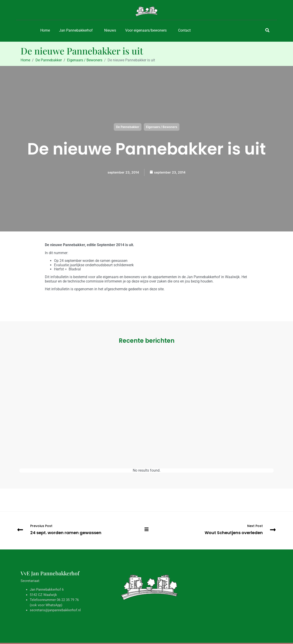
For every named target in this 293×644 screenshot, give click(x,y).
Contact (184, 30)
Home (45, 30)
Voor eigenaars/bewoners (146, 30)
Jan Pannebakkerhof (76, 30)
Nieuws (110, 30)
